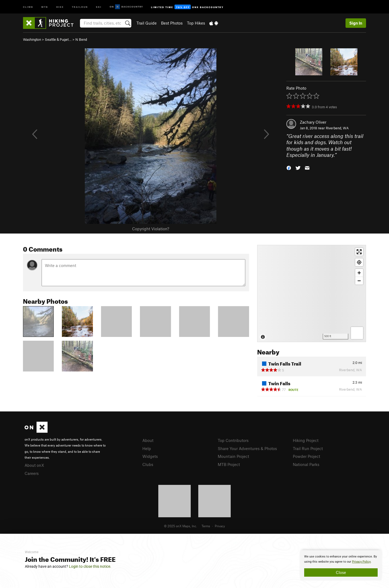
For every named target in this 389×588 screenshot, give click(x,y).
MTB (45, 7)
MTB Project (229, 464)
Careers (32, 473)
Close (341, 572)
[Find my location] (359, 262)
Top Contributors (233, 440)
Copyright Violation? (151, 229)
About (148, 440)
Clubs (148, 464)
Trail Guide (147, 23)
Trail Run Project (308, 448)
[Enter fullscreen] (359, 252)
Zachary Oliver (313, 122)
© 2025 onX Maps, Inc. (180, 526)
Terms (206, 526)
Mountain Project (233, 456)
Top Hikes (196, 23)
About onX (34, 465)
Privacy (220, 526)
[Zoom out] (359, 281)
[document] (341, 565)
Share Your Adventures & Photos (247, 448)
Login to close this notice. (90, 566)
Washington (32, 39)
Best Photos (172, 23)
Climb (28, 7)
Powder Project (306, 456)
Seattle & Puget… (58, 39)
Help (147, 448)
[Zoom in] (359, 273)
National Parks (306, 464)
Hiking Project (306, 440)
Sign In (356, 23)
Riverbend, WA (337, 128)
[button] (289, 168)
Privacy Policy (361, 562)
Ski (99, 7)
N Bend (81, 39)
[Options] (357, 333)
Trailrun (80, 7)
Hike (60, 7)
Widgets (150, 456)
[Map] (312, 293)
